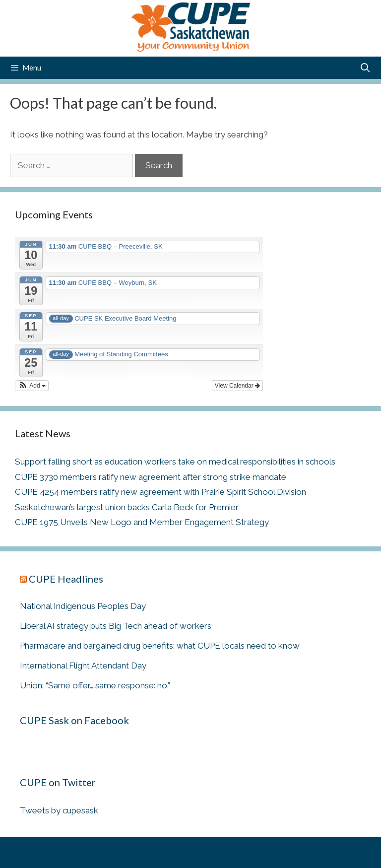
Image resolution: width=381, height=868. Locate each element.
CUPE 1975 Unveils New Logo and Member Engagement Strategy (142, 522)
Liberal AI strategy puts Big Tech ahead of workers (116, 626)
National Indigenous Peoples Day (83, 606)
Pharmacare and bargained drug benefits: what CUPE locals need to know (160, 646)
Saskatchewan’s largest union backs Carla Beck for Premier (127, 507)
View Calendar (237, 386)
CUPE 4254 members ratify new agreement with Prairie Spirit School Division (160, 492)
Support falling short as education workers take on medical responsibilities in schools (175, 462)
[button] (32, 386)
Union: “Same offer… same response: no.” (95, 685)
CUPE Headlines (66, 579)
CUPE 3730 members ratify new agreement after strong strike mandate (151, 477)
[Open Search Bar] (365, 68)
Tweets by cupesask (59, 810)
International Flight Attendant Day (83, 666)
